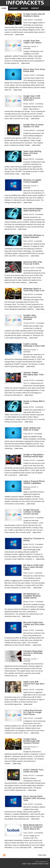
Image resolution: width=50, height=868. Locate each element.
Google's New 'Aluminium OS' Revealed (30, 317)
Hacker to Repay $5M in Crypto (34, 402)
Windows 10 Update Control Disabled (32, 181)
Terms (29, 863)
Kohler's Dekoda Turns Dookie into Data (33, 771)
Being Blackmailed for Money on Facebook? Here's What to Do (33, 827)
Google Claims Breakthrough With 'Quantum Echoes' (32, 741)
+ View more (42, 855)
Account (14, 8)
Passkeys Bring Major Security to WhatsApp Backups (33, 653)
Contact (35, 8)
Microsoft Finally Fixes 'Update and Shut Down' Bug (34, 624)
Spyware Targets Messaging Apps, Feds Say (33, 374)
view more (20, 35)
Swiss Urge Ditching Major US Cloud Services (32, 153)
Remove (41, 863)
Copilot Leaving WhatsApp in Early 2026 (34, 345)
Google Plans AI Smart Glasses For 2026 (33, 126)
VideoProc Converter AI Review (34, 539)
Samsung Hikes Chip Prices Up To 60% (33, 263)
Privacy (24, 863)
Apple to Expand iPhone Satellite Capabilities (34, 482)
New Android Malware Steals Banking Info (33, 210)
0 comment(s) (38, 20)
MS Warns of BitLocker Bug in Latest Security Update (34, 567)
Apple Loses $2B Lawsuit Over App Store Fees (34, 684)
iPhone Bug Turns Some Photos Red (34, 70)
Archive (24, 8)
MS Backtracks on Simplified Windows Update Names (32, 596)
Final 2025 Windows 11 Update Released (34, 236)
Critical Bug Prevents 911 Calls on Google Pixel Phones (33, 712)
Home (4, 8)
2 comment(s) (40, 323)
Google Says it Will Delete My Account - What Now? (32, 98)
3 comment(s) (39, 159)
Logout (46, 863)
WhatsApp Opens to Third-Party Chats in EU (34, 290)
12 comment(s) (38, 833)
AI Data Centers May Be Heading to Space (34, 15)
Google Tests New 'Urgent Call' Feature (32, 42)
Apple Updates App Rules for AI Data (32, 429)
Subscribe (35, 863)
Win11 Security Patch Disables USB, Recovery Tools (34, 798)
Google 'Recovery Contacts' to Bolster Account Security (32, 512)
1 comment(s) (39, 104)
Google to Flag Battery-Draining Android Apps (34, 455)
